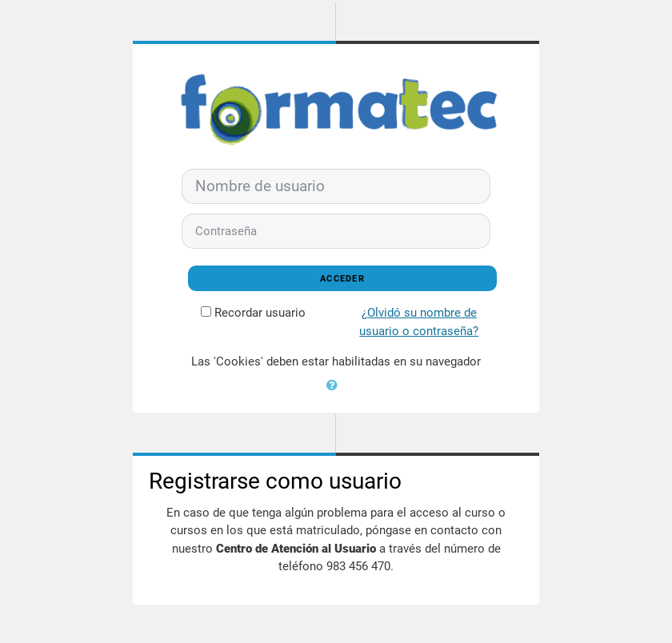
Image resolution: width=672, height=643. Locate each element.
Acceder (342, 279)
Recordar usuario (260, 313)
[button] (336, 384)
